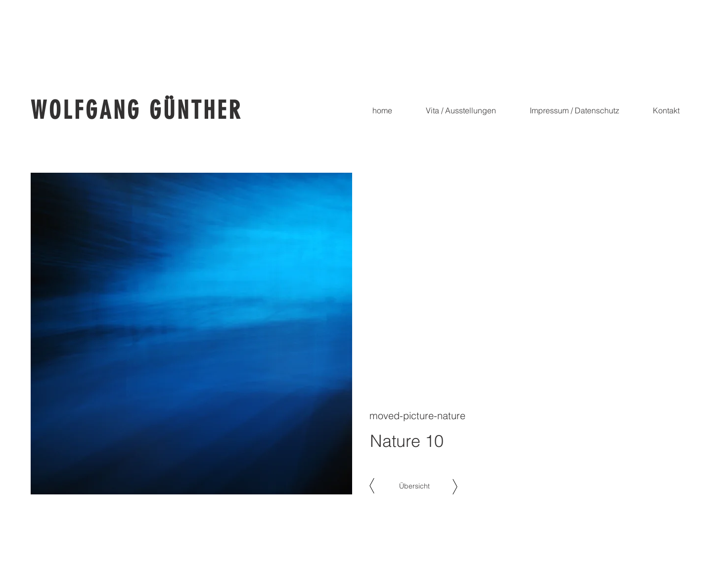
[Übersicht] (414, 486)
